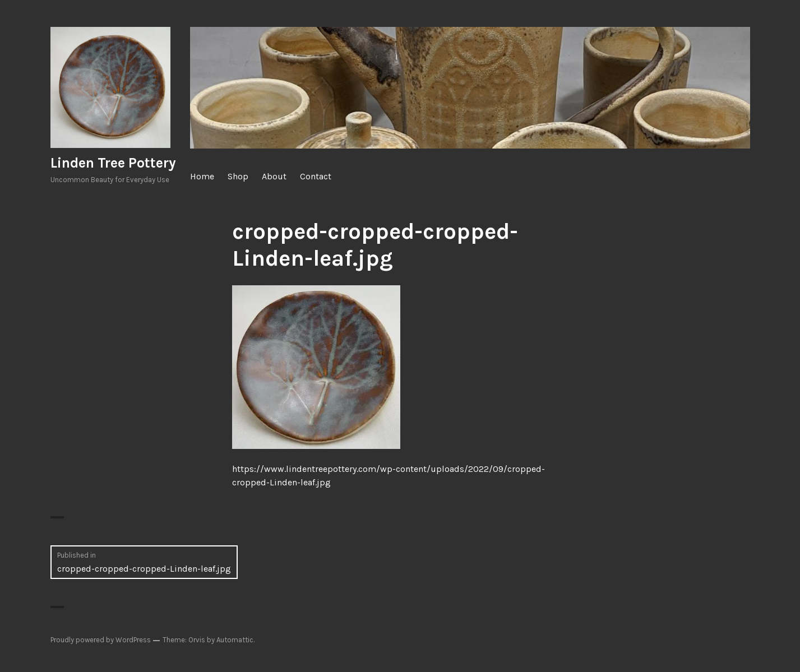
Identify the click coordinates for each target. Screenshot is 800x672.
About (274, 176)
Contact (316, 176)
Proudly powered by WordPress (101, 640)
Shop (238, 176)
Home (202, 176)
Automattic (235, 640)
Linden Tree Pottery (113, 163)
